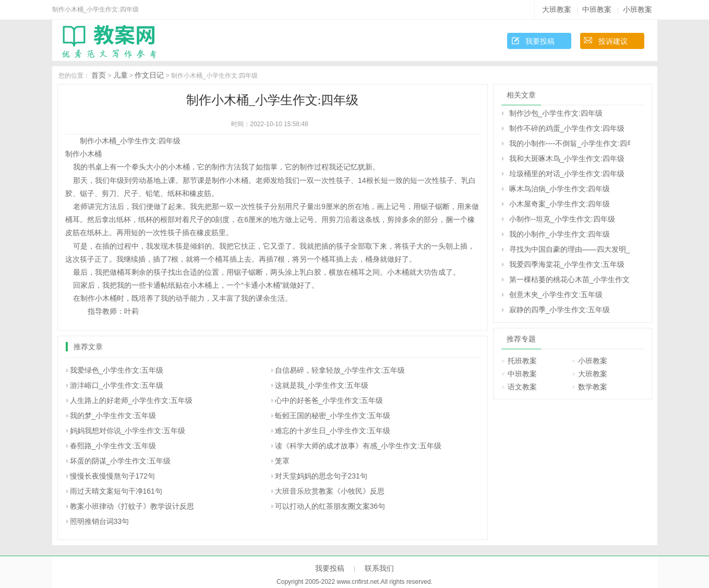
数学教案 (593, 387)
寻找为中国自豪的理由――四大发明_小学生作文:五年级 (570, 249)
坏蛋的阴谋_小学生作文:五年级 (121, 461)
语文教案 (522, 387)
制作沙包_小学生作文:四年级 (556, 113)
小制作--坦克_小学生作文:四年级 (562, 219)
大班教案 (557, 9)
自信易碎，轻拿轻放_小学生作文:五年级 (340, 370)
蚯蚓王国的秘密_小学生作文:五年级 (333, 415)
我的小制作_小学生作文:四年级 (560, 234)
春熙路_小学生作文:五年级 (113, 446)
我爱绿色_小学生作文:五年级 (117, 370)
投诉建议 (613, 41)
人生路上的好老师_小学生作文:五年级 (131, 400)
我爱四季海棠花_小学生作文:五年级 (567, 264)
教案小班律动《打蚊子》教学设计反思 (132, 506)
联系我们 (379, 568)
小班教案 (638, 9)
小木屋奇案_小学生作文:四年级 (560, 204)
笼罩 (282, 461)
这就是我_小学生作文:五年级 (322, 385)
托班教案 (522, 361)
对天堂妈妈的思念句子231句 (321, 476)
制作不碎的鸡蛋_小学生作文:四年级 (567, 128)
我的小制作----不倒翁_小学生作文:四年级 (570, 143)
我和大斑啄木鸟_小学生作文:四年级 (567, 158)
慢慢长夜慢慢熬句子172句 (112, 476)
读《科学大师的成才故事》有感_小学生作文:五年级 (358, 446)
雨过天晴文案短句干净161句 (116, 491)
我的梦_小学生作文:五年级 (113, 415)
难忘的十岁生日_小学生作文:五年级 (333, 431)
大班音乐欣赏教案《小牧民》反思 (330, 491)
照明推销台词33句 (100, 521)
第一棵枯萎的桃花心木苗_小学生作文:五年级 (570, 279)
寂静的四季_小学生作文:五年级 (560, 310)
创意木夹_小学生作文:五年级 (556, 295)
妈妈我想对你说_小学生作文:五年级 (128, 431)
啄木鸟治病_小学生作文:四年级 (560, 189)
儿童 (121, 75)
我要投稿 (540, 41)
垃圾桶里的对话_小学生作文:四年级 (567, 174)
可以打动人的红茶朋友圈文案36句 (330, 506)
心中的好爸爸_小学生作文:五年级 (329, 400)
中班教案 (597, 9)
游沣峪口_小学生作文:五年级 (117, 385)
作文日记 (149, 75)
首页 (99, 75)
